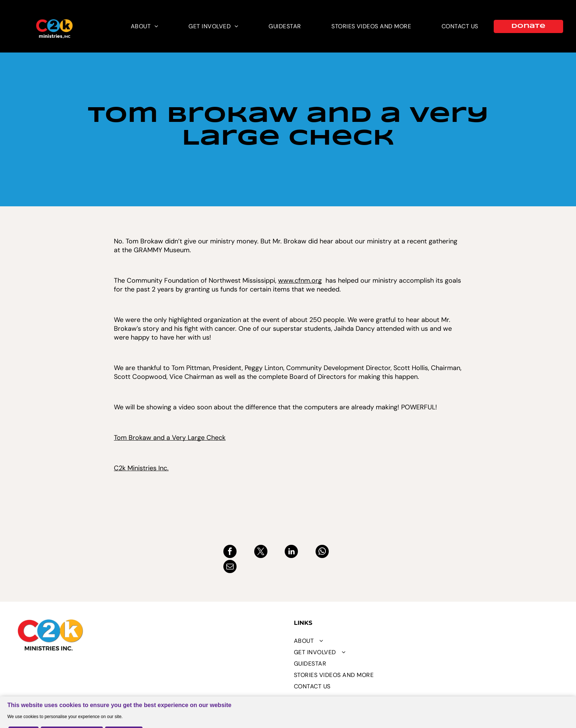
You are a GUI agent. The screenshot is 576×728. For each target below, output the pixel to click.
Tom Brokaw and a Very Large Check (170, 438)
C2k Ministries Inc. (141, 468)
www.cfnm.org (300, 280)
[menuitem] (145, 26)
